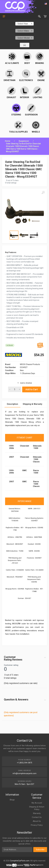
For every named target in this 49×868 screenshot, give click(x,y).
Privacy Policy (37, 825)
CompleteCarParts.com (20, 861)
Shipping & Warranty (32, 404)
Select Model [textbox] (24, 38)
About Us (37, 821)
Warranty (37, 813)
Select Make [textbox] (23, 31)
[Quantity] (15, 389)
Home (8, 141)
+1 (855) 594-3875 (24, 763)
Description (12, 404)
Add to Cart (32, 389)
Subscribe (40, 850)
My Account (37, 803)
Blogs (12, 800)
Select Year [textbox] (23, 24)
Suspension (24, 141)
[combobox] (24, 24)
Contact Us (37, 817)
